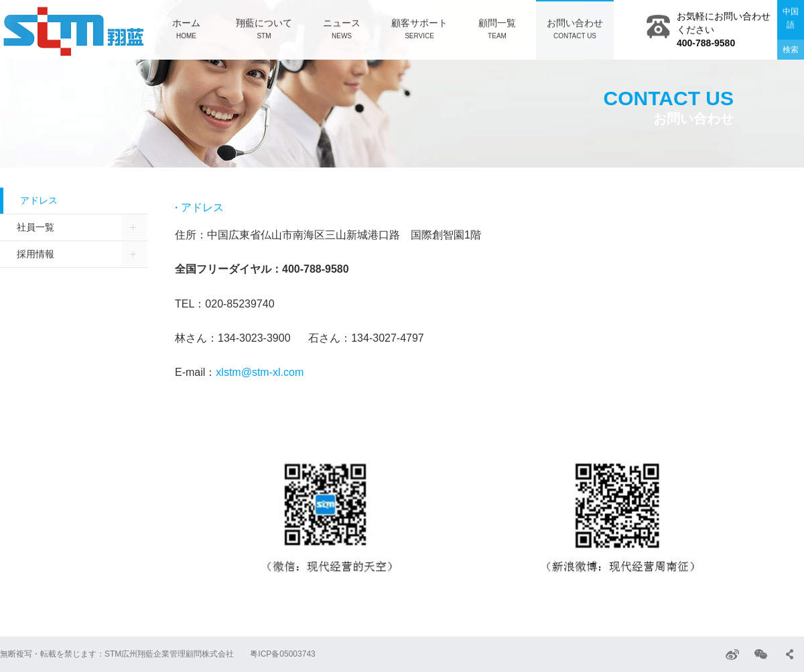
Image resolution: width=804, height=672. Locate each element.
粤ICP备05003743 (282, 654)
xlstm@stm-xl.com (260, 372)
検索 (791, 49)
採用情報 (36, 254)
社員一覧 (36, 227)
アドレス (39, 200)
